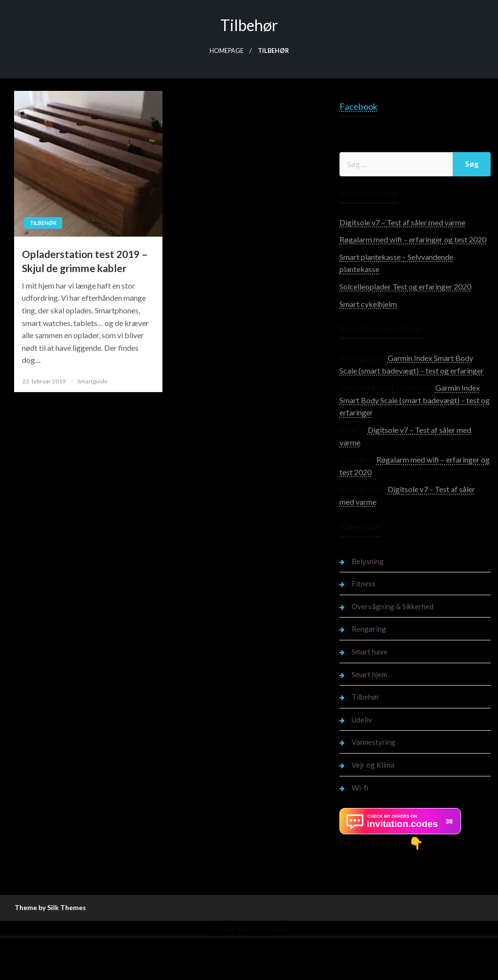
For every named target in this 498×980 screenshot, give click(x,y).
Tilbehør (43, 223)
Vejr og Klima (373, 765)
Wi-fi (360, 788)
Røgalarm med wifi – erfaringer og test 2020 (413, 239)
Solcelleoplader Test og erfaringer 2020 (405, 286)
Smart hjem (369, 674)
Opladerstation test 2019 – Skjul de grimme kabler (85, 261)
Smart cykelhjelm (368, 304)
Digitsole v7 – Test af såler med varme (402, 222)
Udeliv (362, 720)
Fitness (364, 584)
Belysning (368, 561)
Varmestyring (373, 742)
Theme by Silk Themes (50, 907)
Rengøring (369, 629)
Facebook (358, 106)
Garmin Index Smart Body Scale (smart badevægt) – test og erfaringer (415, 400)
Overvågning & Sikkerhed (392, 606)
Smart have (370, 652)
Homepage (227, 51)
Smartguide (92, 381)
